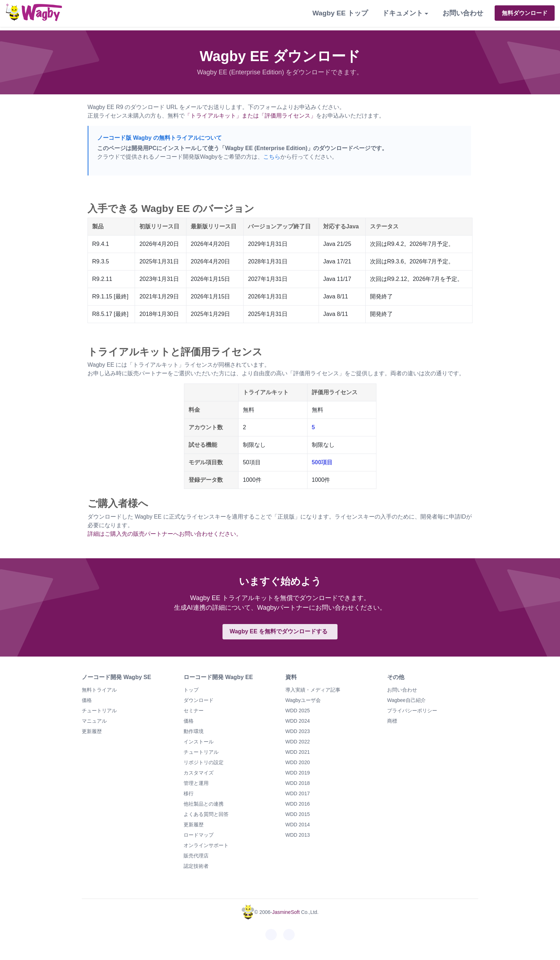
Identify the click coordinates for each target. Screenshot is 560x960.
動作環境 (194, 731)
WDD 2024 (297, 721)
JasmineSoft (286, 912)
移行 (189, 793)
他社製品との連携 (204, 804)
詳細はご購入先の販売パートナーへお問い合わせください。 (165, 534)
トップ (191, 690)
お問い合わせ (463, 13)
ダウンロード (199, 700)
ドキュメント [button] (402, 13)
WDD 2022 (297, 742)
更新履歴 (92, 731)
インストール (199, 742)
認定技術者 (196, 866)
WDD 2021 (297, 752)
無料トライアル (99, 690)
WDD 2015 (297, 814)
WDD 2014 (297, 825)
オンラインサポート (206, 845)
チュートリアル (99, 711)
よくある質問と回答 (206, 814)
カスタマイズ (199, 773)
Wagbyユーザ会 (303, 700)
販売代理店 (196, 856)
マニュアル (94, 721)
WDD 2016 (297, 804)
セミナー (194, 711)
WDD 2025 (297, 711)
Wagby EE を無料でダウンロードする (279, 631)
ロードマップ (199, 835)
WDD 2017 (297, 793)
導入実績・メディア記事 (313, 690)
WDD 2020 (297, 762)
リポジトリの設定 (204, 762)
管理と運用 (196, 783)
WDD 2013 (297, 835)
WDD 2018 (297, 783)
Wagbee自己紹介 (406, 700)
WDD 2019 (297, 773)
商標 (392, 721)
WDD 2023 (297, 731)
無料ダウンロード (525, 13)
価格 (87, 700)
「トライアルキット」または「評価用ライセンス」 (250, 116)
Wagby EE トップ (340, 13)
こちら (272, 157)
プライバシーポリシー (412, 711)
